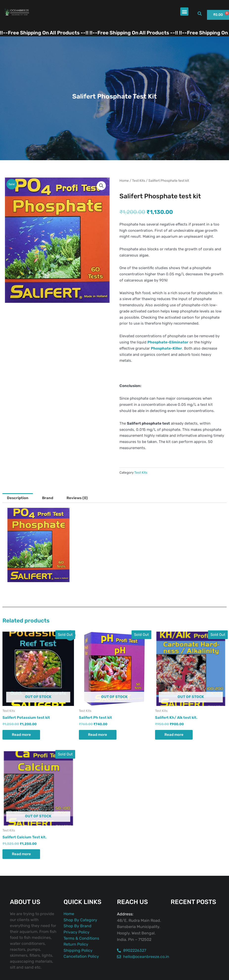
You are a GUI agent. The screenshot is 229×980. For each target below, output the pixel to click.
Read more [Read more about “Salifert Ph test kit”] (98, 735)
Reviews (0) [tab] (78, 498)
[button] (184, 12)
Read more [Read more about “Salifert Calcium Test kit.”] (22, 854)
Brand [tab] (48, 498)
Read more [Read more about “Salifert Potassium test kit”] (22, 735)
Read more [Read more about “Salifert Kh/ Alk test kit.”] (175, 735)
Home (124, 181)
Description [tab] (18, 498)
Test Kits (139, 181)
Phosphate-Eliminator (168, 342)
